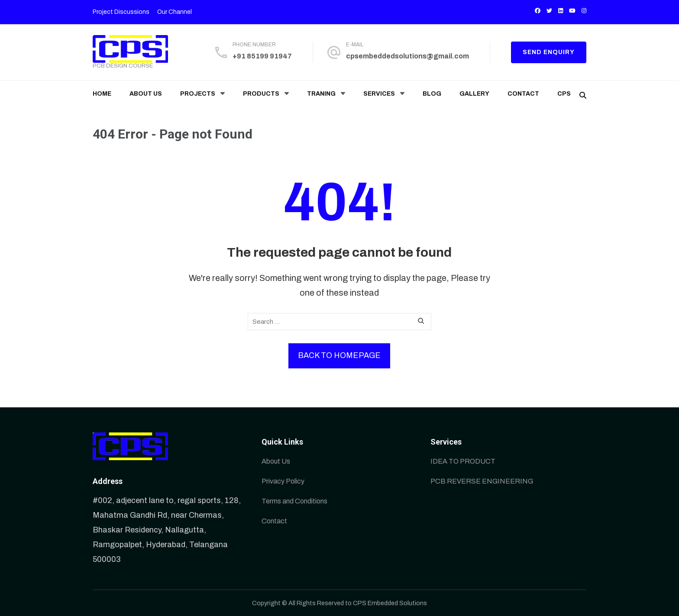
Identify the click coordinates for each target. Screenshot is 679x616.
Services (379, 94)
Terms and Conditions (294, 501)
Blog (432, 94)
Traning (321, 94)
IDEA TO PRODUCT (463, 461)
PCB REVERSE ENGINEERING (482, 481)
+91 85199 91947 (262, 56)
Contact (523, 94)
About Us (146, 94)
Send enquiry (549, 52)
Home (102, 94)
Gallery (474, 94)
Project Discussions (121, 12)
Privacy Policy (283, 481)
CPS (564, 94)
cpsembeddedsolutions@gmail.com (407, 56)
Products (261, 94)
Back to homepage (339, 355)
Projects (198, 94)
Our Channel (175, 12)
